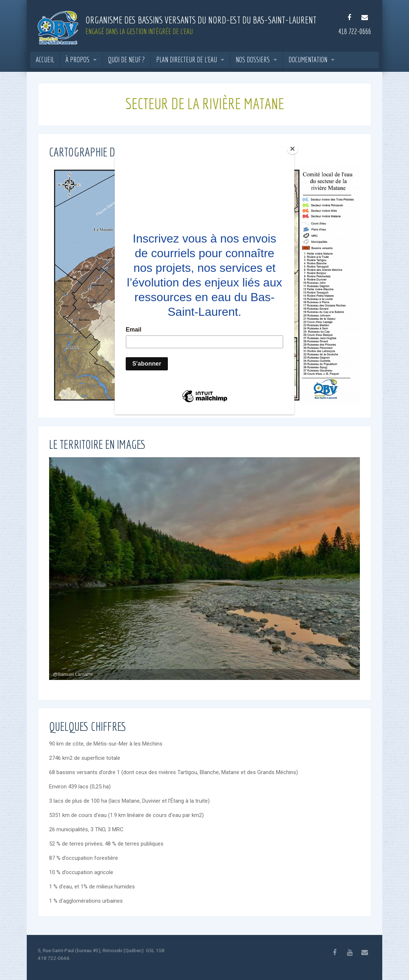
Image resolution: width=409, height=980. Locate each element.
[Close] (292, 149)
